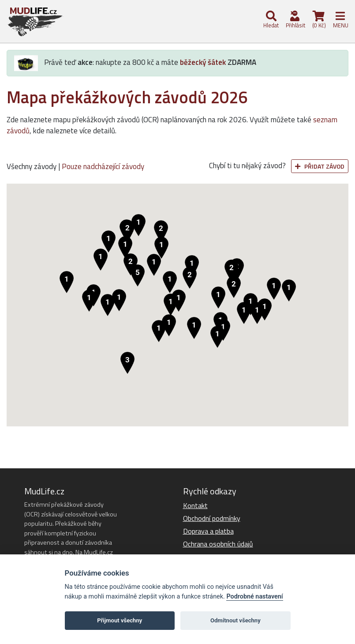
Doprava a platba (208, 531)
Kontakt (195, 505)
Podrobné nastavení (254, 597)
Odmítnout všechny (235, 620)
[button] (138, 275)
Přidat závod (320, 166)
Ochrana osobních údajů (218, 544)
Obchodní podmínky (212, 518)
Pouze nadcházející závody (103, 166)
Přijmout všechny (120, 620)
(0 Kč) (318, 20)
